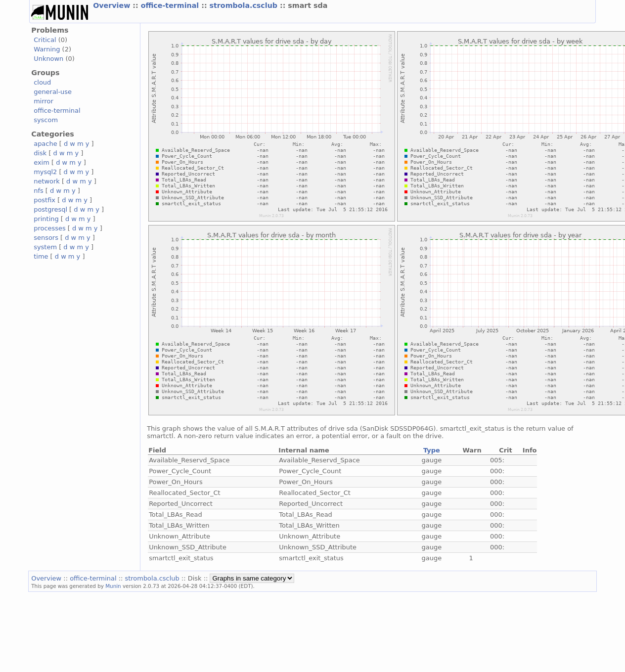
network (47, 181)
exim (42, 162)
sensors (46, 238)
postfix (45, 200)
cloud (42, 82)
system (45, 247)
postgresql (50, 209)
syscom (46, 120)
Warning (47, 49)
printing (46, 219)
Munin (113, 586)
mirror (44, 101)
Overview (113, 5)
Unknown (48, 59)
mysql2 (45, 172)
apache (45, 144)
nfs (39, 191)
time (41, 256)
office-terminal (171, 5)
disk (40, 153)
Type (432, 450)
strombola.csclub (245, 5)
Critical (45, 40)
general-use (53, 92)
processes (50, 228)
